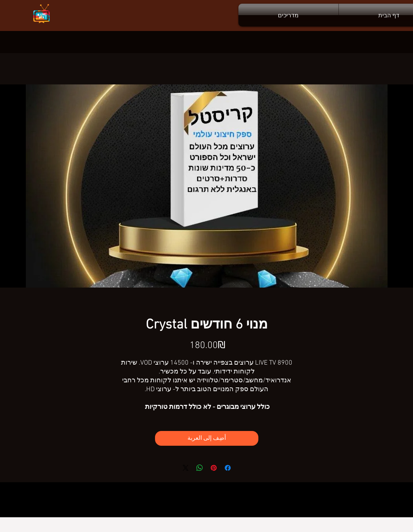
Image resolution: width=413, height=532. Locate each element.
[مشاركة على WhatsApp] (200, 468)
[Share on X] (186, 468)
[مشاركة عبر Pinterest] (214, 468)
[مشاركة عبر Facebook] (228, 468)
